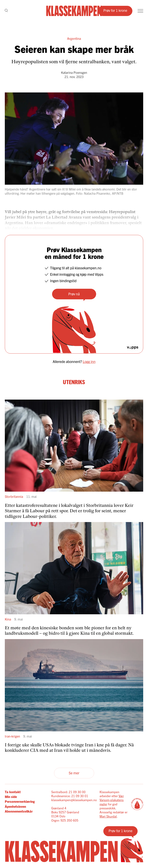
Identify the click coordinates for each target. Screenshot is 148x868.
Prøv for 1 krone (115, 10)
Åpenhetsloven (15, 806)
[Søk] (6, 11)
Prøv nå (74, 294)
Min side (11, 797)
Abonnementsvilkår (19, 811)
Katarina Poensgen (74, 72)
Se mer (74, 773)
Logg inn (89, 361)
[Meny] (140, 11)
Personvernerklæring (20, 801)
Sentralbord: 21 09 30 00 (68, 792)
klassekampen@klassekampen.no (74, 800)
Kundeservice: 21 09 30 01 (70, 796)
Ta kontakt (13, 792)
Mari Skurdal (108, 816)
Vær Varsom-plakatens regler (112, 800)
